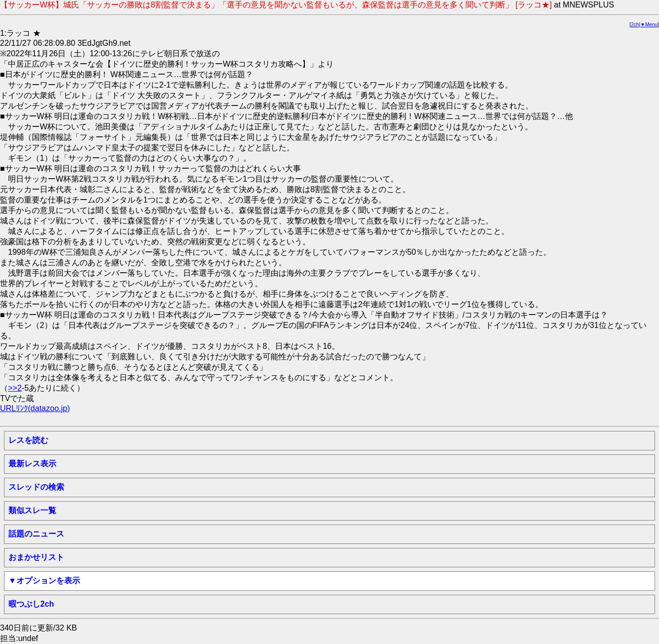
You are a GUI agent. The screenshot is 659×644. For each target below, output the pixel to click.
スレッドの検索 (36, 487)
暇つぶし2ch (31, 604)
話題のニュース (36, 534)
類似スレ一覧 (32, 510)
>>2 (15, 388)
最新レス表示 (32, 464)
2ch (635, 25)
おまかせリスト (36, 557)
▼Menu (649, 25)
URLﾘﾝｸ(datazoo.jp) (35, 408)
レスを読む (28, 440)
